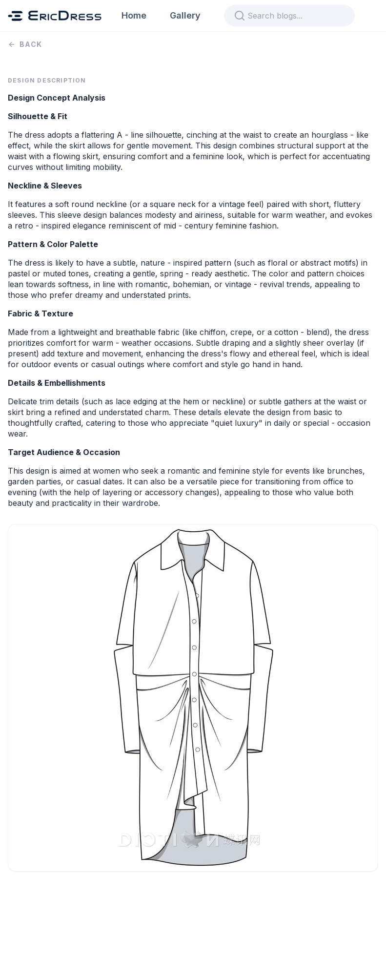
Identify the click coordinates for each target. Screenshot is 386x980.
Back (25, 44)
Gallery (185, 15)
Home (134, 15)
